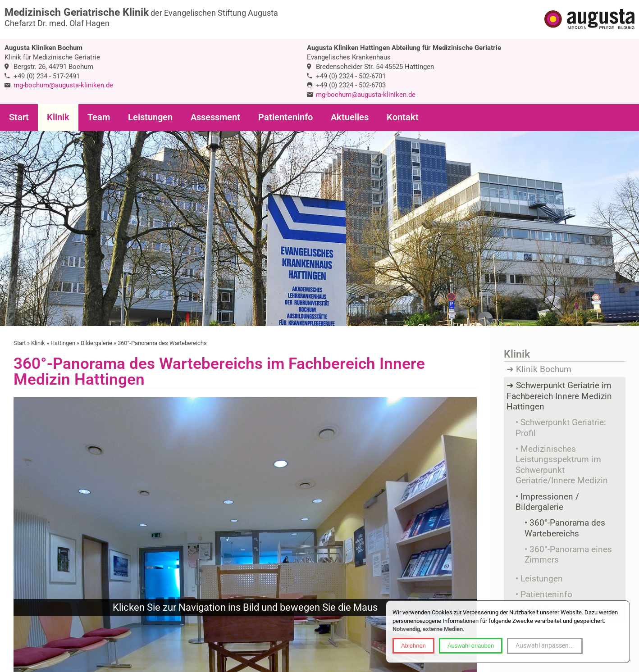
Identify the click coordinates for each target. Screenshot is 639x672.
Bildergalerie (96, 343)
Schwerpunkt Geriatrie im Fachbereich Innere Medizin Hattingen (559, 396)
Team (99, 117)
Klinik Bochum (544, 369)
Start (19, 117)
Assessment (215, 117)
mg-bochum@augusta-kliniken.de (63, 85)
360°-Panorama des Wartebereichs (565, 528)
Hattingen (63, 343)
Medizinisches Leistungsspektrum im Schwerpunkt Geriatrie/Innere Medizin (562, 465)
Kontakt (403, 117)
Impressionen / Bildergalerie (547, 502)
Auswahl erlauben (471, 646)
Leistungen (150, 117)
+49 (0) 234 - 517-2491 (47, 76)
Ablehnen (413, 646)
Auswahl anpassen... (545, 645)
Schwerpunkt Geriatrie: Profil (561, 428)
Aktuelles (350, 117)
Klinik (58, 117)
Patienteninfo (285, 117)
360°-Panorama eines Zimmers (568, 555)
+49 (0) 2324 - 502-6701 (351, 76)
